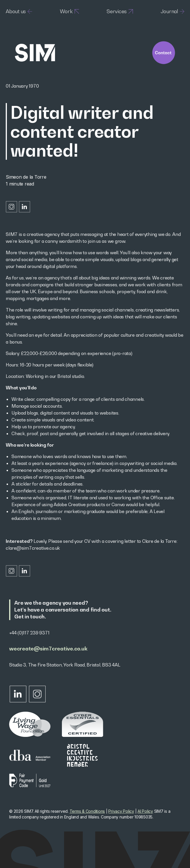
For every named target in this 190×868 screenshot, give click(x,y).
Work (69, 11)
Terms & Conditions (87, 811)
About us (19, 11)
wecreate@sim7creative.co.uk (48, 649)
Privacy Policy (121, 811)
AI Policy (145, 811)
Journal (173, 11)
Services (120, 11)
